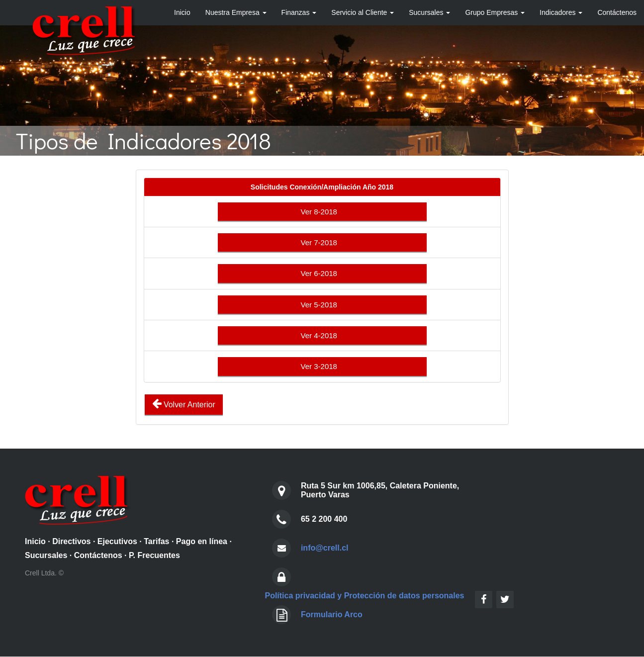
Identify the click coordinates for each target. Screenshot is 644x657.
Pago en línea (202, 541)
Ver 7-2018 (322, 242)
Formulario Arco (332, 615)
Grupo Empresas (495, 12)
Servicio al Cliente (363, 12)
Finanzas (299, 12)
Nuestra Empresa (236, 12)
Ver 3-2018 (322, 367)
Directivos (71, 541)
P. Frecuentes (154, 556)
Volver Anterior (184, 404)
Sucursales (429, 12)
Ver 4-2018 (322, 335)
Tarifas (156, 541)
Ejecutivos (117, 541)
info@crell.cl (325, 548)
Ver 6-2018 (322, 273)
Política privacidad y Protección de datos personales (364, 596)
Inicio (182, 12)
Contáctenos (617, 12)
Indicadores (561, 12)
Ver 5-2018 (322, 305)
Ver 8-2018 (322, 212)
